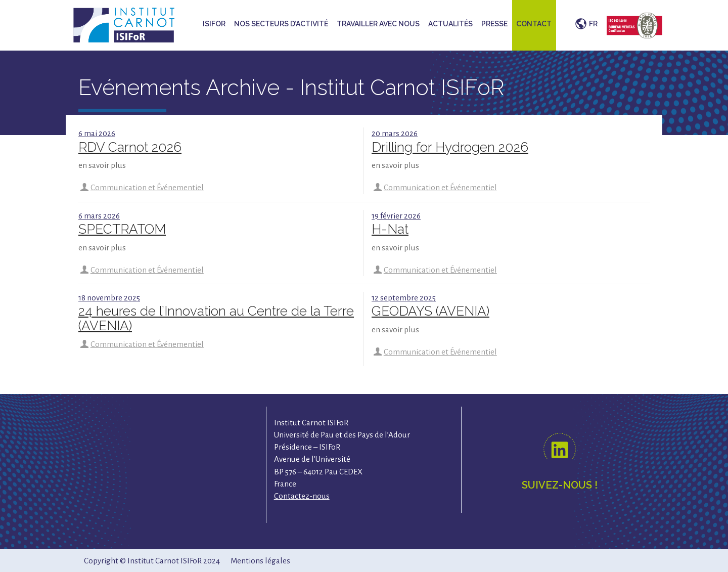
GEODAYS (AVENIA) (430, 311)
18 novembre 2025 (109, 298)
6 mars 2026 (99, 216)
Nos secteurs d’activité (281, 24)
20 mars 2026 (395, 133)
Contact (534, 24)
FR (593, 24)
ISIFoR (214, 24)
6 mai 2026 (97, 133)
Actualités (450, 24)
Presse (494, 24)
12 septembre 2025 (404, 298)
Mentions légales (260, 561)
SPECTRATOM (122, 229)
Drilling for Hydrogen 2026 (450, 147)
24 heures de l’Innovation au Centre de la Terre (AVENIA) (216, 318)
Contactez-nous (302, 496)
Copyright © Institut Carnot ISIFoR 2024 (152, 561)
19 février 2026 (396, 216)
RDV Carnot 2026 (130, 147)
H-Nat (390, 229)
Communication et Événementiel (147, 187)
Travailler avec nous (378, 24)
